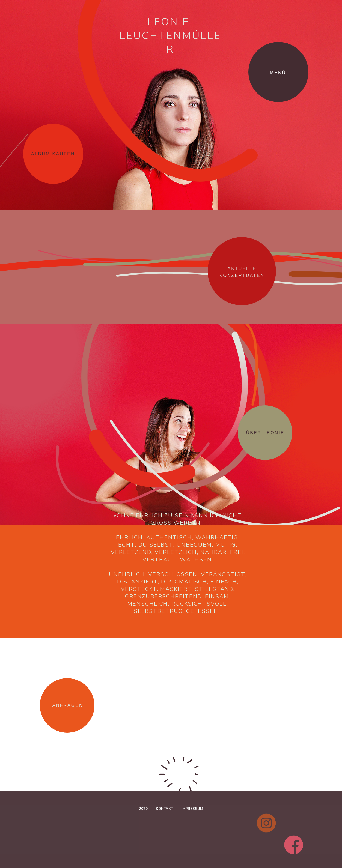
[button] (285, 72)
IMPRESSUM (192, 809)
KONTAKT (164, 809)
